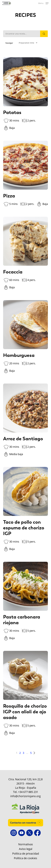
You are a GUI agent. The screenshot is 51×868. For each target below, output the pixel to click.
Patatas (12, 112)
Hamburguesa (19, 355)
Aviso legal (26, 849)
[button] (43, 3)
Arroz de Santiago (23, 439)
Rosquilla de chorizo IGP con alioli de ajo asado (25, 712)
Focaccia (13, 272)
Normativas (26, 844)
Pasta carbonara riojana (22, 620)
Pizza (9, 196)
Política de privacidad (26, 854)
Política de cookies (26, 858)
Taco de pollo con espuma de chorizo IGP (24, 528)
